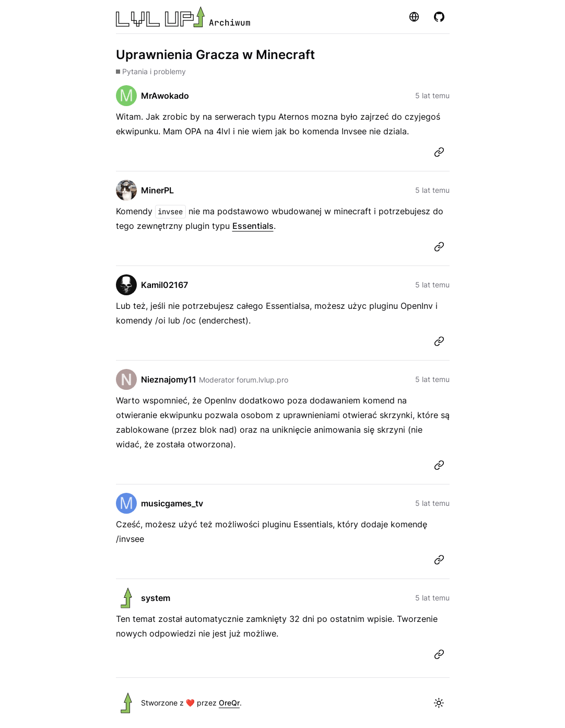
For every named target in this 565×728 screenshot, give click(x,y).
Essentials (253, 226)
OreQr (229, 703)
